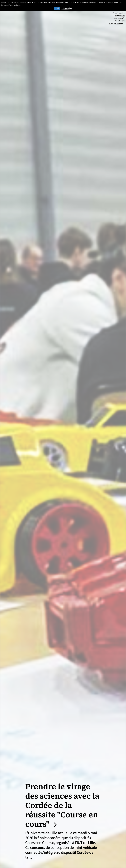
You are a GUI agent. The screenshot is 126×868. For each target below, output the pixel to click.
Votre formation (119, 13)
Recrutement (120, 21)
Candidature (120, 16)
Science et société (117, 23)
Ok (57, 8)
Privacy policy (67, 8)
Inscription (119, 18)
